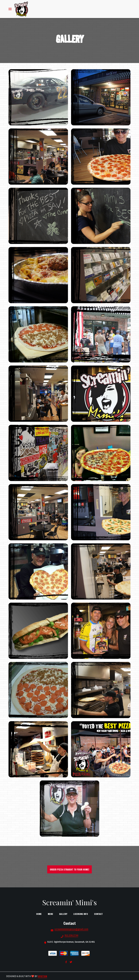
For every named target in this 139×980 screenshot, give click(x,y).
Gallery (64, 914)
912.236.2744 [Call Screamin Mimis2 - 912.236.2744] (71, 935)
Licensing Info (82, 914)
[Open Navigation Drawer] (10, 9)
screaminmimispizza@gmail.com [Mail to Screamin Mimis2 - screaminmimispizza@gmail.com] (71, 929)
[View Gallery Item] (38, 97)
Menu (51, 914)
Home (40, 914)
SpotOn (42, 976)
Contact (99, 914)
